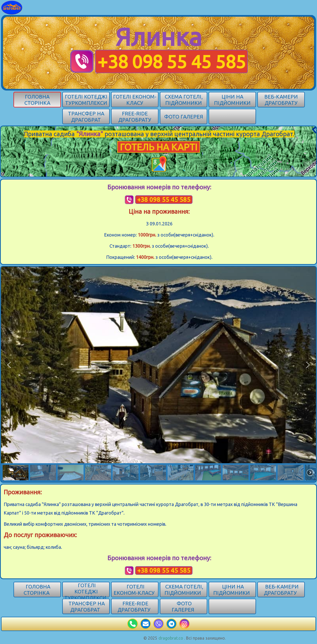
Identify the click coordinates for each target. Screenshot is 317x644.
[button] (9, 365)
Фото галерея (184, 117)
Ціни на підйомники (232, 100)
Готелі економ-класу (135, 100)
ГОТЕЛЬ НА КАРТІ (159, 147)
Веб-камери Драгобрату (281, 100)
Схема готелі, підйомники (184, 100)
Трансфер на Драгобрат (86, 117)
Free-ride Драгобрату (135, 117)
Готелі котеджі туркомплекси (86, 100)
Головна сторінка (37, 100)
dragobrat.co (171, 638)
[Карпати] (12, 7)
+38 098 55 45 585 (171, 61)
